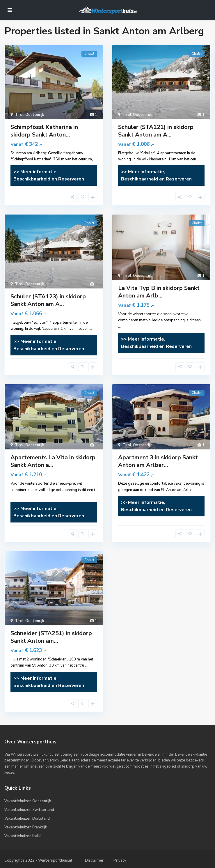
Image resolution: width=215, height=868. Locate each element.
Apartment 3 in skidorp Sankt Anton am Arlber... (158, 461)
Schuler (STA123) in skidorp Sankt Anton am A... (48, 300)
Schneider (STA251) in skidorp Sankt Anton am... (51, 637)
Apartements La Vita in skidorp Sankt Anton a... (53, 461)
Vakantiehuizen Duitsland (27, 819)
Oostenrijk (35, 115)
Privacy (120, 860)
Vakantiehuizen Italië (23, 836)
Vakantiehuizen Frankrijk (26, 827)
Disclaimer (94, 860)
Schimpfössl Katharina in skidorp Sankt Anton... (44, 131)
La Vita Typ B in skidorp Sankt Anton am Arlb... (159, 292)
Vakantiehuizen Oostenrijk (28, 801)
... (95, 159)
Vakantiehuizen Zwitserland (29, 810)
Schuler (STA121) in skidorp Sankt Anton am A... (156, 131)
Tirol (19, 115)
